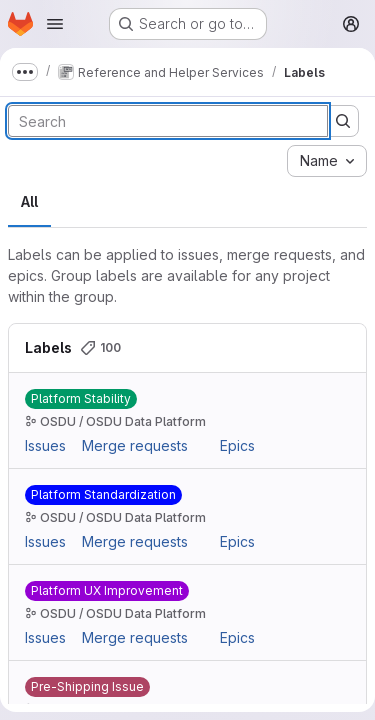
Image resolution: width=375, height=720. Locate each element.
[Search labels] (168, 121)
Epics (237, 445)
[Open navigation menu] (55, 24)
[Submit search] (343, 121)
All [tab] (29, 201)
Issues (45, 445)
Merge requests (135, 445)
